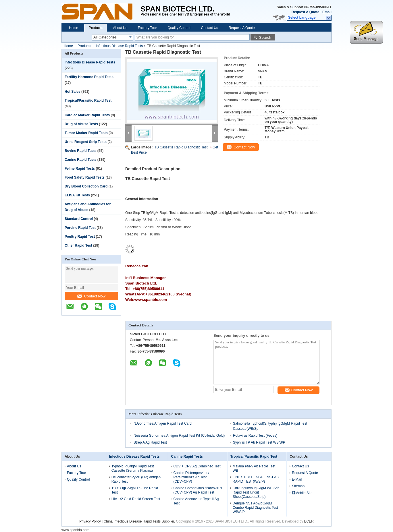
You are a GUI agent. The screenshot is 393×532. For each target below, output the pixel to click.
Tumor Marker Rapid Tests (86, 133)
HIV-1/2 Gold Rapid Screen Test (136, 499)
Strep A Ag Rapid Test (150, 442)
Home (74, 28)
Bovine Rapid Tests (80, 151)
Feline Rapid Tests (80, 169)
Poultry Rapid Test (80, 237)
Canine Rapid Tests (80, 160)
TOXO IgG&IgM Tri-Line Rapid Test (135, 490)
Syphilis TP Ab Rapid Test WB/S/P (259, 442)
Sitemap (298, 486)
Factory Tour (147, 28)
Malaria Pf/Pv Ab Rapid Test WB (254, 468)
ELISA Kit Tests (77, 195)
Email (327, 12)
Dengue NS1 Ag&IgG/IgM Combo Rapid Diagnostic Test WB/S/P (255, 508)
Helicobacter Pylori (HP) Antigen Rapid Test (136, 479)
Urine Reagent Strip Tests (86, 142)
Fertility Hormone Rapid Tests (89, 77)
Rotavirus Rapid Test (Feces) (255, 436)
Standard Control (79, 219)
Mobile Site (302, 493)
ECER (309, 521)
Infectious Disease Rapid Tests (119, 46)
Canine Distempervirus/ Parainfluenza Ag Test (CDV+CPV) (191, 477)
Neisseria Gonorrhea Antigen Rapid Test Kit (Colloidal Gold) (179, 436)
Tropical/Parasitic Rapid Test (88, 100)
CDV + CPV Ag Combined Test (197, 466)
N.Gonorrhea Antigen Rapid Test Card (163, 423)
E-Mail (297, 479)
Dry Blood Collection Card (86, 186)
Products (96, 28)
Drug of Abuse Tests (81, 124)
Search (265, 37)
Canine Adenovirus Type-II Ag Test (196, 501)
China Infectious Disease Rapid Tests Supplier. (140, 521)
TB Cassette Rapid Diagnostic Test (181, 147)
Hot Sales (73, 92)
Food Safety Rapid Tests (85, 177)
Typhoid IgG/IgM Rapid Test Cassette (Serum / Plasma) (133, 468)
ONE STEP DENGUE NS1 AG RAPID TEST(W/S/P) (256, 479)
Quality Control (179, 28)
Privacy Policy (90, 521)
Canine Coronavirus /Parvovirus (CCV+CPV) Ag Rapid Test (198, 490)
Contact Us (210, 28)
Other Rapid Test (78, 245)
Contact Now (91, 296)
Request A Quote (305, 12)
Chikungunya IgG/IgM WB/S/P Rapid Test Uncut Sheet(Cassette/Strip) (256, 492)
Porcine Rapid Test (80, 228)
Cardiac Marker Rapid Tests (87, 115)
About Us (120, 28)
